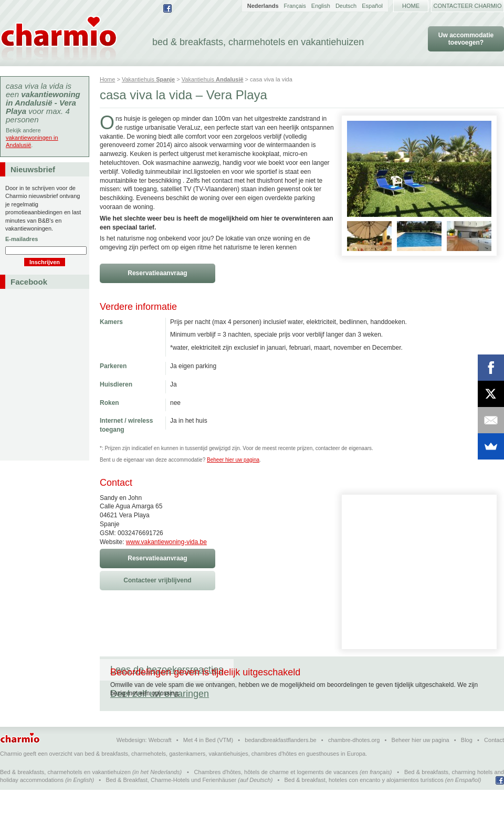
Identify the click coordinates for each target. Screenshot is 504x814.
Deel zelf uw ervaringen (293, 670)
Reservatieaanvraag (157, 273)
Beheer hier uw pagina (233, 460)
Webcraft (160, 764)
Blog (467, 764)
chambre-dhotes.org (354, 764)
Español (372, 6)
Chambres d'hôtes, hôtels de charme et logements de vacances (276, 796)
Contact (494, 764)
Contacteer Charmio (468, 6)
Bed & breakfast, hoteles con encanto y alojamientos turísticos (364, 804)
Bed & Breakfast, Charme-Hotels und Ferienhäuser (171, 804)
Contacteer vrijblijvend (157, 580)
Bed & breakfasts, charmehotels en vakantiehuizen (65, 796)
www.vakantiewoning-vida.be (166, 542)
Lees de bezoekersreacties (167, 670)
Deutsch (346, 6)
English (321, 6)
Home (411, 6)
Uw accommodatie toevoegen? (466, 39)
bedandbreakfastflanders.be (280, 764)
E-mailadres (22, 239)
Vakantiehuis (148, 79)
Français (295, 6)
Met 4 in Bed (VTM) (208, 764)
